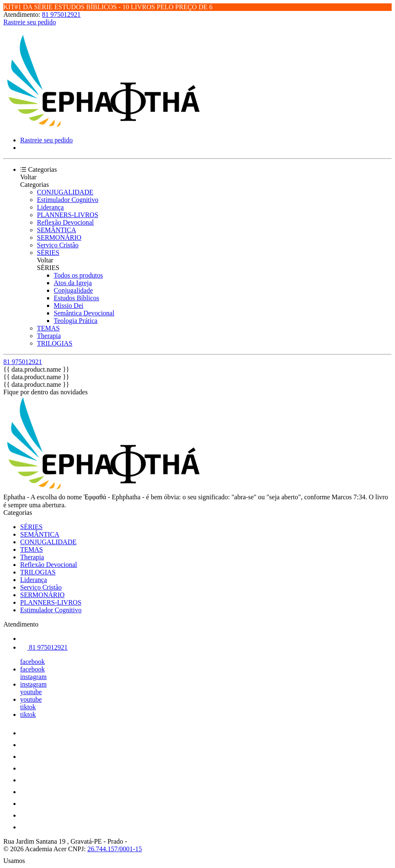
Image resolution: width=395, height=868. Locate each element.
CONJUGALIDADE (65, 192)
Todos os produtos (78, 275)
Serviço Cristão (58, 245)
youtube (31, 692)
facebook (33, 662)
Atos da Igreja (73, 283)
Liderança (50, 207)
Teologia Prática (76, 321)
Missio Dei (69, 306)
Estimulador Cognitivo (68, 200)
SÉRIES (48, 253)
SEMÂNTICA (56, 230)
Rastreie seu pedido (30, 22)
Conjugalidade (73, 290)
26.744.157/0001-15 (115, 849)
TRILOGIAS (55, 343)
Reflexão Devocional (65, 222)
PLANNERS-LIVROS (68, 215)
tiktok (28, 707)
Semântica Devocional (84, 313)
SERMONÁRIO (59, 237)
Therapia (49, 336)
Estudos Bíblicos (76, 298)
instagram (33, 677)
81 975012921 (61, 14)
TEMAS (48, 328)
